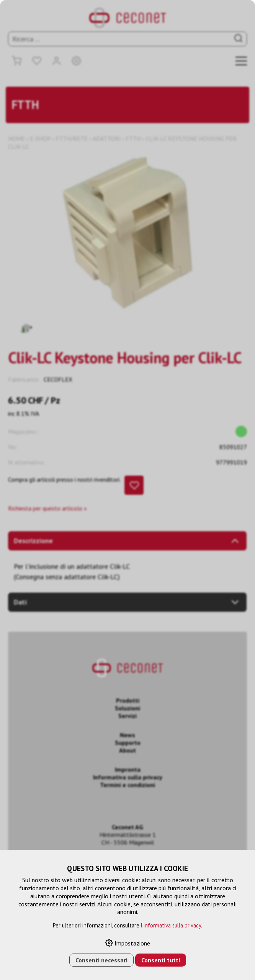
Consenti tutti (161, 960)
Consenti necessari (101, 960)
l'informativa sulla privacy (171, 925)
